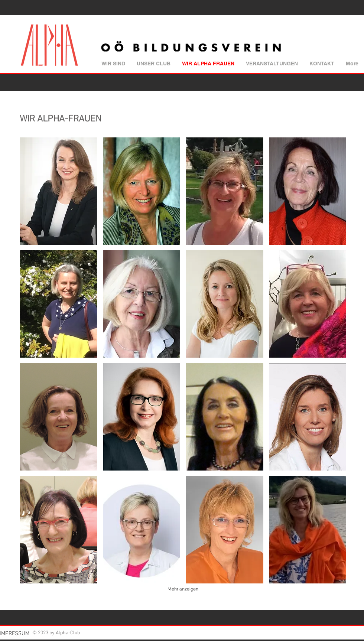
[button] (58, 191)
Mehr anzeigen (183, 589)
